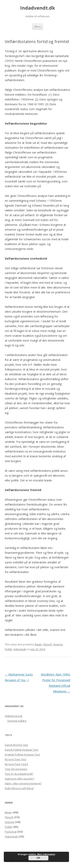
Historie (58, 644)
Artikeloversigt (13, 716)
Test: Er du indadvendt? (19, 774)
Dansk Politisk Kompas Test (21, 750)
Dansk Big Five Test (16, 745)
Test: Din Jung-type (16, 769)
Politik (8, 649)
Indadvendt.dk (38, 8)
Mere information (46, 854)
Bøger (39, 644)
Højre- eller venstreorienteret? (23, 783)
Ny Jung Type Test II (16, 764)
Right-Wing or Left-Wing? (19, 788)
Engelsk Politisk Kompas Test (22, 754)
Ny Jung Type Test (15, 759)
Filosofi (48, 644)
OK (38, 858)
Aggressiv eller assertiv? (19, 779)
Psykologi (11, 832)
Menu (37, 26)
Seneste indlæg (17, 721)
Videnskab (20, 649)
